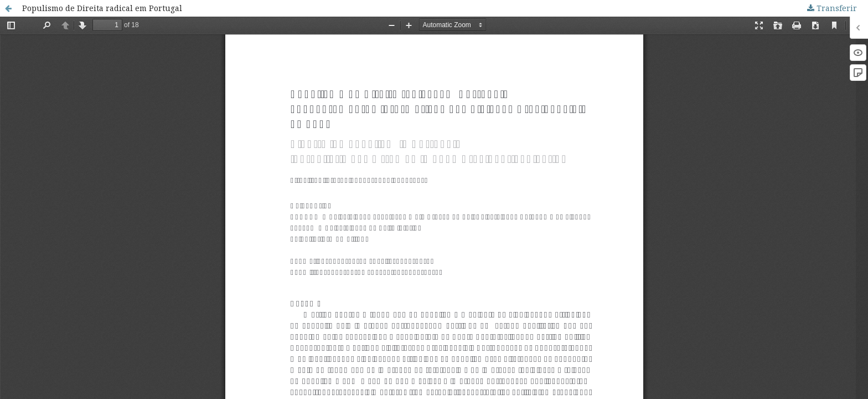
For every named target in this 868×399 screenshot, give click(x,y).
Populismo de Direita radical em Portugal (102, 8)
